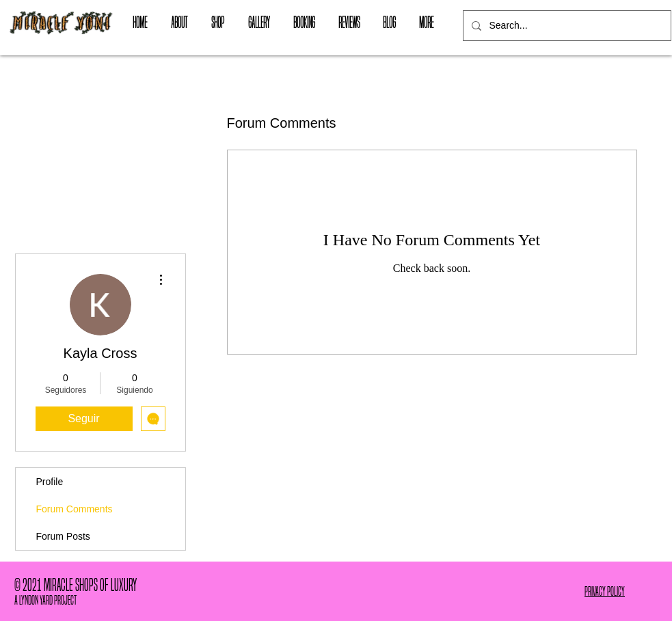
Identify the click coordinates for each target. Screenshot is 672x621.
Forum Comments (75, 509)
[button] (218, 23)
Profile (50, 482)
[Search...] (566, 26)
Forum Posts (63, 536)
